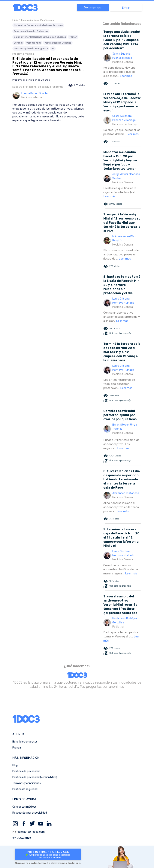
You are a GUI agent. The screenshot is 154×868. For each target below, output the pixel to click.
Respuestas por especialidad (30, 813)
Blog (15, 765)
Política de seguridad (25, 789)
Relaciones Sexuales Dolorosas (31, 31)
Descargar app (93, 8)
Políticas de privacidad (26, 771)
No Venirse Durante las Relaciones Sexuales (38, 25)
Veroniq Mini (33, 43)
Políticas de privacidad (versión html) (35, 777)
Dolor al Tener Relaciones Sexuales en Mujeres (40, 37)
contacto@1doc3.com (29, 832)
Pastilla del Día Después (58, 43)
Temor (73, 37)
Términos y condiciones (27, 783)
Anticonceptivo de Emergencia (31, 49)
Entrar (126, 8)
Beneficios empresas (25, 742)
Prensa (17, 748)
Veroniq (18, 43)
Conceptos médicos (24, 807)
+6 (53, 49)
